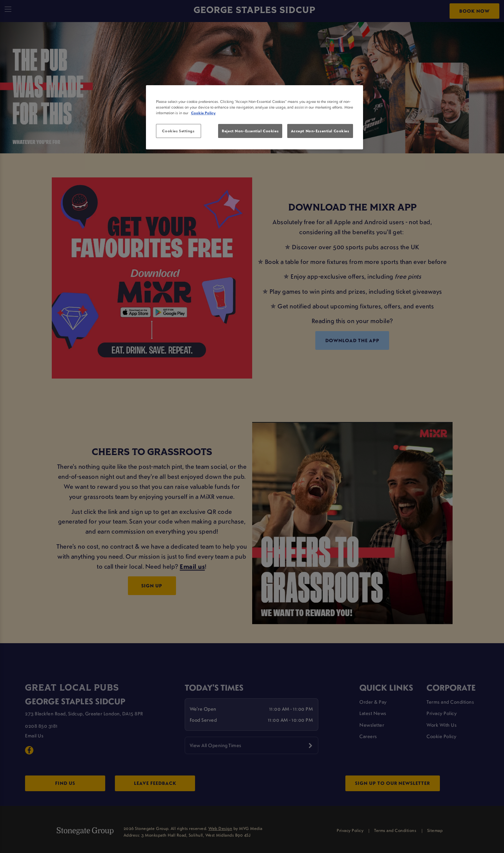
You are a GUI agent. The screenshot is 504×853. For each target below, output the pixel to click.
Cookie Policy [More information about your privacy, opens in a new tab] (203, 113)
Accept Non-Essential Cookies (320, 131)
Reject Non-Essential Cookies (250, 131)
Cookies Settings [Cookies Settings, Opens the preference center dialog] (178, 131)
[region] (255, 117)
